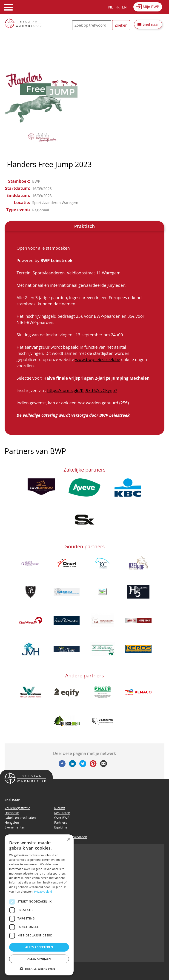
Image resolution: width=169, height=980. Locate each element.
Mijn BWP (151, 7)
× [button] (68, 839)
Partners (61, 822)
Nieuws (60, 808)
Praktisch (85, 226)
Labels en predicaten (20, 818)
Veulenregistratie (17, 808)
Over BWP (62, 818)
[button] (39, 969)
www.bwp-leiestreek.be (98, 359)
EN (124, 7)
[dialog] (39, 905)
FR (117, 7)
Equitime (61, 827)
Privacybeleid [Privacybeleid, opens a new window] (43, 892)
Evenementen (15, 827)
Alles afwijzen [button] (39, 959)
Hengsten (12, 822)
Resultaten (62, 813)
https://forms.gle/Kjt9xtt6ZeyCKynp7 (82, 390)
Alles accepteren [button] (39, 947)
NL (111, 7)
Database (12, 813)
